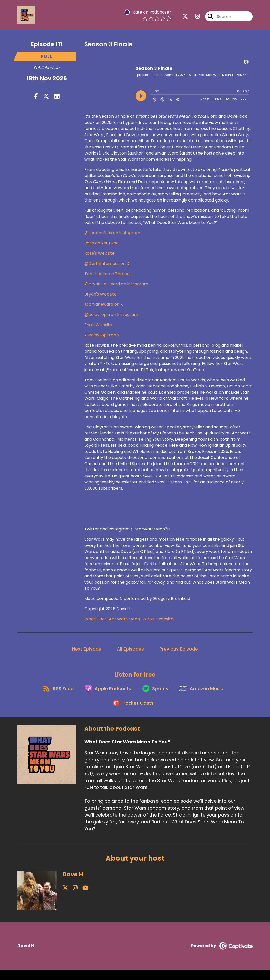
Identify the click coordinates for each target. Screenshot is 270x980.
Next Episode (87, 652)
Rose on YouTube (102, 246)
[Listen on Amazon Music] (205, 695)
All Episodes (130, 652)
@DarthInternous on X (107, 267)
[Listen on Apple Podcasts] (106, 695)
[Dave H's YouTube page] (78, 899)
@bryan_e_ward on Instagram (116, 287)
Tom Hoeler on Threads (108, 277)
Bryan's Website (100, 297)
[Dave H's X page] (65, 899)
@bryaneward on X (104, 307)
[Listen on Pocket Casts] (132, 713)
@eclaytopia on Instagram (111, 318)
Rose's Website (99, 256)
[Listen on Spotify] (156, 695)
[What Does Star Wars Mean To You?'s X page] (185, 18)
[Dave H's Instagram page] (72, 899)
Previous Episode (179, 652)
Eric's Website (98, 328)
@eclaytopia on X (102, 338)
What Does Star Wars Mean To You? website (129, 622)
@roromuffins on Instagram (112, 236)
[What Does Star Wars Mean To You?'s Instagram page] (194, 18)
